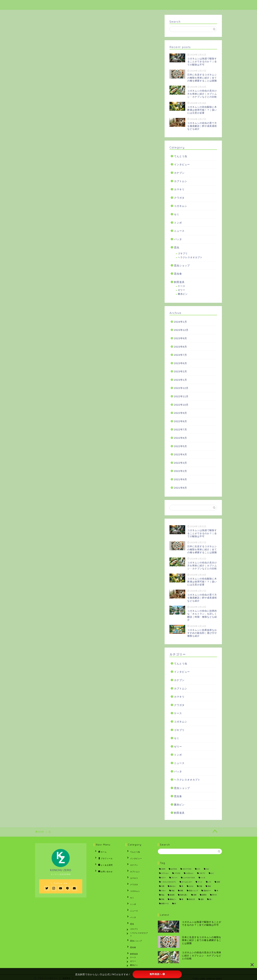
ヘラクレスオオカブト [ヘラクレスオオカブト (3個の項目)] (169, 882)
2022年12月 (181, 388)
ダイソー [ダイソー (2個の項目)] (174, 878)
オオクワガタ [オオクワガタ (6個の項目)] (187, 869)
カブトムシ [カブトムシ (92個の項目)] (165, 873)
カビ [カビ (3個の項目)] (208, 869)
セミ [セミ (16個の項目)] (212, 873)
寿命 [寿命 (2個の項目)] (209, 886)
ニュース (179, 231)
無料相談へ (157, 974)
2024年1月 (181, 322)
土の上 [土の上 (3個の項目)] (191, 886)
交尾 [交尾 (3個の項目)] (218, 882)
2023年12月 (181, 330)
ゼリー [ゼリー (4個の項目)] (163, 878)
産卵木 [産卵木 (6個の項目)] (204, 895)
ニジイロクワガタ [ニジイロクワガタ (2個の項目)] (189, 878)
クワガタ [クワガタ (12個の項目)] (177, 873)
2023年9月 (181, 338)
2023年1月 (181, 380)
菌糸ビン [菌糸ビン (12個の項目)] (173, 899)
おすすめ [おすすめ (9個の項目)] (174, 869)
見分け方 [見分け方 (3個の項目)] (192, 899)
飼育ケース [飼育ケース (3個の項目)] (165, 904)
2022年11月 (181, 396)
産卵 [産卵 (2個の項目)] (195, 895)
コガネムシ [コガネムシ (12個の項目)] (190, 873)
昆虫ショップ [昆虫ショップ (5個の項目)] (193, 891)
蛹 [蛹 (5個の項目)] (182, 899)
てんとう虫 (181, 156)
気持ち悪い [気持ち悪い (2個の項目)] (184, 895)
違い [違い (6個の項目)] (211, 899)
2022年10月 (181, 405)
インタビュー (182, 164)
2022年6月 (181, 438)
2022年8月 (181, 421)
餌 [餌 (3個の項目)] (175, 904)
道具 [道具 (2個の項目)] (202, 899)
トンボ (178, 223)
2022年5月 (181, 446)
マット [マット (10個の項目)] (200, 882)
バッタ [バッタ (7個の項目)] (203, 878)
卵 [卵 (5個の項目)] (182, 886)
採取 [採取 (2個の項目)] (182, 891)
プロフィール (148, 5)
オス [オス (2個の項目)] (199, 869)
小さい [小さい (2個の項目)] (163, 891)
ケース (182, 286)
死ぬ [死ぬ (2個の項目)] (163, 895)
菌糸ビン (183, 294)
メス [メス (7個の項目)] (210, 882)
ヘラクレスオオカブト (190, 257)
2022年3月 (181, 463)
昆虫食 (178, 274)
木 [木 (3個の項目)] (217, 891)
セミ (177, 214)
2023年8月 (181, 347)
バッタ (178, 239)
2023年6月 (181, 363)
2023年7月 (181, 355)
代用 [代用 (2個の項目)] (163, 886)
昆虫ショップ (182, 265)
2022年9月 (181, 413)
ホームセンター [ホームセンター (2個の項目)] (187, 882)
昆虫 (177, 247)
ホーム (125, 5)
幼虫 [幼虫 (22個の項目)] (173, 891)
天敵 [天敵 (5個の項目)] (201, 886)
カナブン (179, 173)
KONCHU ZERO (48, 5)
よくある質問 (175, 5)
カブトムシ (181, 181)
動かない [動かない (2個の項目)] (173, 886)
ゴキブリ (183, 253)
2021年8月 (181, 488)
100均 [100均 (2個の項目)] (163, 869)
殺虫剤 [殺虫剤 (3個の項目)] (172, 895)
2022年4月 (181, 454)
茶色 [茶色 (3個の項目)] (163, 899)
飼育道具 (179, 282)
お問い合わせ (203, 5)
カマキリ (179, 189)
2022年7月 (181, 429)
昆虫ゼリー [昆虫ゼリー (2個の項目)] (207, 891)
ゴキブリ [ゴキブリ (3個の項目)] (202, 873)
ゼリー (182, 290)
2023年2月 (181, 371)
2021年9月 (181, 479)
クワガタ (179, 198)
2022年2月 (181, 471)
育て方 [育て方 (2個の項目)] (214, 895)
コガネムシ (181, 206)
